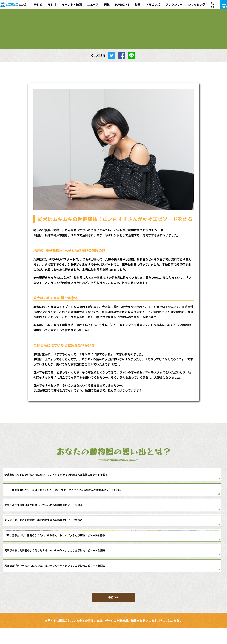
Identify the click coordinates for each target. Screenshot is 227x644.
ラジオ (52, 4)
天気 (107, 4)
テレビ (38, 4)
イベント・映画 (72, 4)
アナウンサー (174, 4)
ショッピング (197, 4)
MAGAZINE (122, 4)
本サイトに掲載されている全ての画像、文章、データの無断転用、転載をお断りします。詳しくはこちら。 (113, 636)
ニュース (93, 4)
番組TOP (186, 38)
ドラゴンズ (153, 4)
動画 (138, 4)
